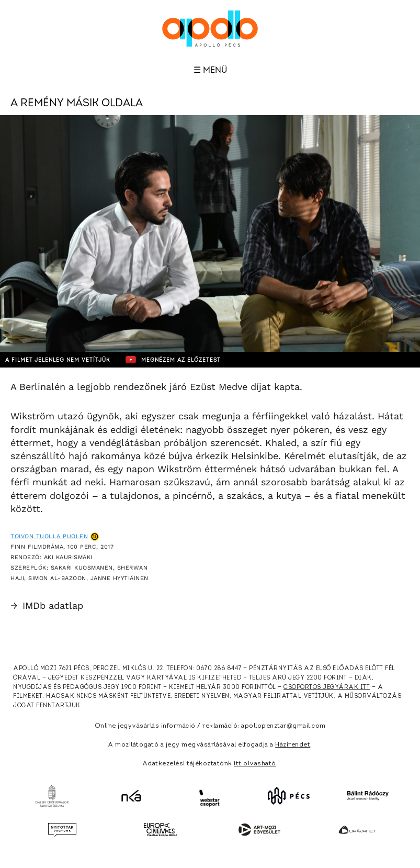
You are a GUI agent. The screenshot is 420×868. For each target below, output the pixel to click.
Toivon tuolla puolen (49, 536)
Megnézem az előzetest (173, 360)
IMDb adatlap (47, 605)
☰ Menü (210, 70)
